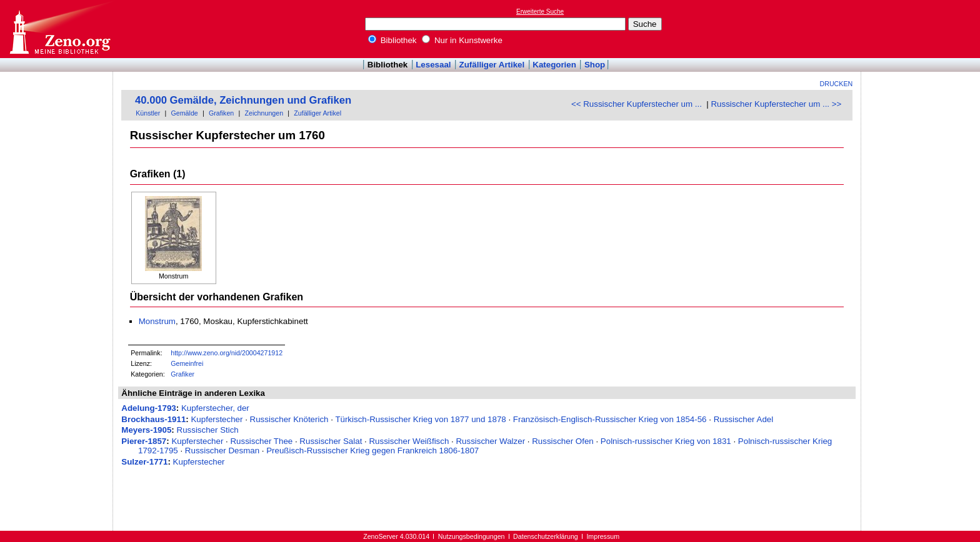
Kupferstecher (217, 419)
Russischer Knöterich (289, 419)
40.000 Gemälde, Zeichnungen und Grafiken (243, 100)
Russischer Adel (744, 419)
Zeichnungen (264, 113)
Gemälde (185, 113)
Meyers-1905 (146, 430)
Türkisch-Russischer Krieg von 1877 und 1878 (420, 419)
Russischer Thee (261, 441)
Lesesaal (433, 65)
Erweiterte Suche (540, 12)
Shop (595, 65)
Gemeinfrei (187, 363)
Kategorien (554, 65)
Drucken (837, 84)
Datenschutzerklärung (546, 536)
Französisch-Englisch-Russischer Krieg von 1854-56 (610, 419)
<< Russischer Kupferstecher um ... (637, 104)
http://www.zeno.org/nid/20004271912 (227, 353)
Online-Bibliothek (59, 29)
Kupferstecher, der (215, 408)
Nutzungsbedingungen (472, 536)
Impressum (603, 536)
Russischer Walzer (490, 441)
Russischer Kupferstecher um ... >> (776, 104)
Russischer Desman (222, 451)
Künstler (148, 113)
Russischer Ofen (563, 441)
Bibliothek (392, 40)
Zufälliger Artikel (492, 65)
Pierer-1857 (144, 441)
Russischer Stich (208, 430)
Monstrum (157, 321)
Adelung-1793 (148, 408)
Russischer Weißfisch (409, 441)
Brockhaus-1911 (153, 419)
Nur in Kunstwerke (462, 40)
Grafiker (182, 374)
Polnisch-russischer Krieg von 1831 (666, 441)
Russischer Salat (331, 441)
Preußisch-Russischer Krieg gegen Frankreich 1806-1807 (372, 451)
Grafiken (221, 113)
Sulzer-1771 (144, 462)
